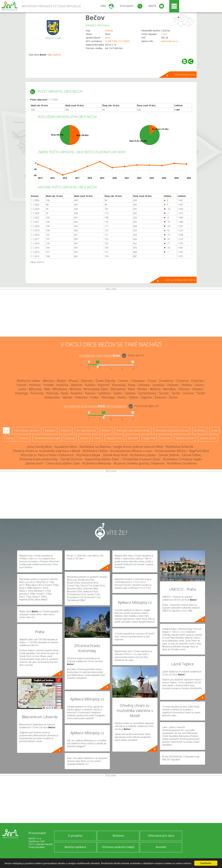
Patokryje (22, 393)
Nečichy (155, 389)
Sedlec (118, 393)
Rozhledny (200, 430)
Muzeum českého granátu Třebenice (139, 463)
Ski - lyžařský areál (86, 430)
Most (108, 38)
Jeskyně (84, 438)
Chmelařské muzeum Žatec (141, 459)
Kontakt (161, 847)
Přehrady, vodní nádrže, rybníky (133, 430)
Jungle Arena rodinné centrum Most (138, 447)
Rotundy (70, 438)
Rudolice (77, 393)
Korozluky (119, 385)
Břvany (73, 381)
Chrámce (182, 381)
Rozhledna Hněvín (95, 451)
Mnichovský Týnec (96, 389)
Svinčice (188, 393)
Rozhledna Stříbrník (179, 447)
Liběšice (187, 385)
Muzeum (165, 438)
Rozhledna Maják (88, 455)
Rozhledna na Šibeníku (95, 447)
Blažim (61, 381)
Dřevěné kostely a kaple (47, 438)
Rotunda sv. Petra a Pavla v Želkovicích (47, 455)
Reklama (118, 836)
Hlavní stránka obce (185, 75)
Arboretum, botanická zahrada (172, 430)
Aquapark (50, 430)
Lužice (22, 389)
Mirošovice (60, 389)
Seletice (130, 393)
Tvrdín (201, 393)
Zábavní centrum (185, 438)
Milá (49, 55)
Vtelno (122, 397)
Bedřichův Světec (29, 381)
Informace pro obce (161, 836)
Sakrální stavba (208, 438)
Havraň (21, 385)
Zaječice (57, 55)
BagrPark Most (199, 451)
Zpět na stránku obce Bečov (180, 280)
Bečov (95, 17)
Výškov (134, 397)
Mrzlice (142, 389)
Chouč (152, 381)
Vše (6, 430)
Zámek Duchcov (71, 459)
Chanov (123, 381)
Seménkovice (147, 393)
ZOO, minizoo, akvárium (27, 430)
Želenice (160, 397)
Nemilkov (170, 389)
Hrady (214, 430)
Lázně (97, 438)
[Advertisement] (111, 314)
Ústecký (109, 31)
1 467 (164, 34)
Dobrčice (197, 381)
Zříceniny (24, 438)
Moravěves (118, 389)
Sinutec (164, 393)
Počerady (37, 393)
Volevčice (81, 397)
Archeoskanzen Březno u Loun (131, 451)
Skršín (176, 393)
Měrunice (35, 389)
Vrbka (94, 397)
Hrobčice (62, 385)
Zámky (10, 438)
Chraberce (166, 381)
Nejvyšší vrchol (114, 438)
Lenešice (158, 385)
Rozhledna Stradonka (182, 463)
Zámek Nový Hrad (115, 455)
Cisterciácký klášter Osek (63, 463)
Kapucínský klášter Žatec (102, 459)
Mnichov (75, 389)
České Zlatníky (105, 381)
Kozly (132, 385)
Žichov (173, 397)
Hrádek (49, 385)
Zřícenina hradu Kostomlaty (38, 459)
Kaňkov (90, 385)
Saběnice (104, 393)
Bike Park (133, 438)
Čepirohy (87, 381)
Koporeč (104, 385)
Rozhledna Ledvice (143, 455)
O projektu (75, 836)
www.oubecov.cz (170, 41)
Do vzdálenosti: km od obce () (95, 406)
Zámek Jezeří (34, 463)
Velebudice (52, 397)
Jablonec (77, 385)
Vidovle (67, 397)
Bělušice (49, 381)
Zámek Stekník (169, 455)
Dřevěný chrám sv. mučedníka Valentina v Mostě (46, 451)
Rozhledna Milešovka (97, 463)
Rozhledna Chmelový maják (182, 459)
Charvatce (138, 381)
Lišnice (199, 385)
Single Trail (149, 438)
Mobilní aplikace (75, 847)
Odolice (197, 389)
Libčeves (173, 385)
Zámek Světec (191, 455)
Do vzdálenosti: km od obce (99, 356)
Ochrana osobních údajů (118, 847)
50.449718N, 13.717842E (117, 41)
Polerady (52, 393)
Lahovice (144, 385)
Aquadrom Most (66, 447)
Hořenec (35, 385)
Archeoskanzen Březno (171, 451)
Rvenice (90, 393)
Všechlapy (108, 397)
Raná (65, 393)
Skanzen (106, 430)
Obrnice (184, 389)
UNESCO (66, 430)
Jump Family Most (39, 447)
